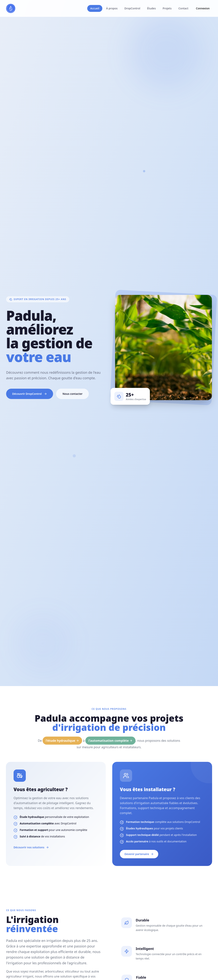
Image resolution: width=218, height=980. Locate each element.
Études (151, 8)
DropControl (132, 8)
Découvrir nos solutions (27, 847)
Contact (183, 8)
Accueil (95, 8)
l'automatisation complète (110, 741)
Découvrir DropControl (30, 394)
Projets (167, 8)
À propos (112, 8)
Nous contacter (72, 394)
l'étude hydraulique (62, 741)
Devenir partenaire (143, 854)
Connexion (203, 8)
